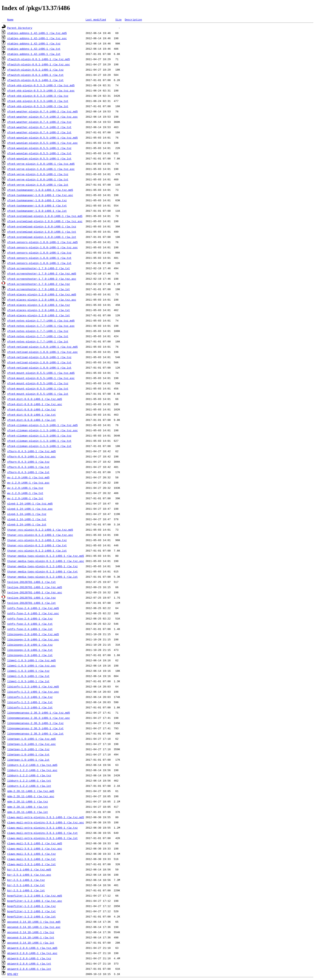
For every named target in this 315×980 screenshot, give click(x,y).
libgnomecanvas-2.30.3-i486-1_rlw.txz (35, 723)
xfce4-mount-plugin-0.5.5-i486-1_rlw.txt (38, 388)
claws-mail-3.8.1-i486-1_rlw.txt (32, 859)
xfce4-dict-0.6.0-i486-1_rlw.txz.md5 (35, 399)
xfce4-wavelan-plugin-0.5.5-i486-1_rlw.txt (39, 153)
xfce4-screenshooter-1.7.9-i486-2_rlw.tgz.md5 (42, 273)
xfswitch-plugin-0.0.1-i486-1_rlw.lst (35, 80)
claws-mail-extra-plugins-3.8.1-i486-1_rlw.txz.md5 (46, 817)
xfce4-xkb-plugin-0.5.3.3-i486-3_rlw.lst (38, 106)
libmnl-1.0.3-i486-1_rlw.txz (28, 671)
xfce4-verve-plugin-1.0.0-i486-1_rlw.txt (38, 179)
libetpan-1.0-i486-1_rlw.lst (28, 760)
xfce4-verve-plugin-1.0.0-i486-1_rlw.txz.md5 (41, 164)
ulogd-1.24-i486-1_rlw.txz (27, 514)
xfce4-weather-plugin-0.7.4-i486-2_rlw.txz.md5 (42, 111)
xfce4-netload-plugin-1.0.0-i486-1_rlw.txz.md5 (42, 347)
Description (133, 20)
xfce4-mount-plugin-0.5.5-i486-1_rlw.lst (38, 394)
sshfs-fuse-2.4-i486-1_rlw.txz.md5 (33, 608)
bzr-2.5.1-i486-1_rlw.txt (26, 885)
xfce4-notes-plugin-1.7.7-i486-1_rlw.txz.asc (41, 326)
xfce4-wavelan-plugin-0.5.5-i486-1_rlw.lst (39, 158)
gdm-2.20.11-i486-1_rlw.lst (28, 812)
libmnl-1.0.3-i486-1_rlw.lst (28, 681)
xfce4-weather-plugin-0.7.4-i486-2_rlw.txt (39, 127)
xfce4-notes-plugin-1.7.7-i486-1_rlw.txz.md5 (41, 321)
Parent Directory (20, 28)
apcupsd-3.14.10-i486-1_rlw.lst (31, 943)
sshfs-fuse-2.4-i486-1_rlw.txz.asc (33, 613)
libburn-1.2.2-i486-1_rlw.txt (29, 781)
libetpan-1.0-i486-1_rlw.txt (28, 754)
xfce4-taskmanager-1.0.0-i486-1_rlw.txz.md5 (40, 190)
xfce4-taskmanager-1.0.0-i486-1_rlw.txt (37, 205)
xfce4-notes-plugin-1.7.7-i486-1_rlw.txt (38, 336)
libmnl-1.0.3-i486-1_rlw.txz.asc (32, 666)
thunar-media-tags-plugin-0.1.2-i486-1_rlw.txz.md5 (46, 556)
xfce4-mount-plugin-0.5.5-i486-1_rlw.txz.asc (41, 378)
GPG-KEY (13, 974)
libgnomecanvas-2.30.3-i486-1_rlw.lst (35, 733)
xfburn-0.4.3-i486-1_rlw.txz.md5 (32, 451)
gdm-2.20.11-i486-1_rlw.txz (28, 801)
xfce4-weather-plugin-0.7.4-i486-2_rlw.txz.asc (42, 117)
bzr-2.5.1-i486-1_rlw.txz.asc (29, 875)
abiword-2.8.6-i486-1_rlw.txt (29, 964)
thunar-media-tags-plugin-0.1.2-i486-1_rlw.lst (42, 577)
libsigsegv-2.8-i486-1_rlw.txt (30, 650)
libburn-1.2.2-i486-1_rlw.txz (29, 775)
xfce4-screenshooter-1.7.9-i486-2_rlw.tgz (39, 284)
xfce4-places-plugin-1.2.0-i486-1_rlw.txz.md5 (42, 294)
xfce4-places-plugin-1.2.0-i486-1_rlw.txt (39, 310)
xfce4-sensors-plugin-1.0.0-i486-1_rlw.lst (39, 263)
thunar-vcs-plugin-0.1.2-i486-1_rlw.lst (37, 551)
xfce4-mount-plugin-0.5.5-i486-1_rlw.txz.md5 (41, 373)
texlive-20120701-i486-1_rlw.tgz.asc (35, 592)
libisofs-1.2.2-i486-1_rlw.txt (30, 702)
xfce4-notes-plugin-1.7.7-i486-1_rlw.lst (38, 341)
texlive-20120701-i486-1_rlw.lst (32, 603)
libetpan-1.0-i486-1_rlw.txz (28, 749)
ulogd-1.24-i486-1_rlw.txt (27, 519)
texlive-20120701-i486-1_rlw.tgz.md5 (35, 587)
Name (10, 20)
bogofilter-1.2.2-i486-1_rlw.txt (32, 911)
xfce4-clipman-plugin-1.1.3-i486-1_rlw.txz (39, 436)
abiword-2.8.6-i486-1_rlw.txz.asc (32, 953)
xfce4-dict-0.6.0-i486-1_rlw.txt (32, 415)
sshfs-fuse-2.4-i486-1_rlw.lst (30, 629)
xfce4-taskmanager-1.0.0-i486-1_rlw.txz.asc (40, 195)
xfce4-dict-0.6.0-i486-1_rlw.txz (32, 409)
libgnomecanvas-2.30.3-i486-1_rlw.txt (35, 728)
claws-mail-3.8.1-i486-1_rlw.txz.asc (35, 849)
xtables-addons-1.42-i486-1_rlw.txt (34, 49)
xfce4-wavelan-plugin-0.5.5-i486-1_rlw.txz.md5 (42, 138)
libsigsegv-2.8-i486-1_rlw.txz (30, 645)
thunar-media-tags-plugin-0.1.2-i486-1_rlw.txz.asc (46, 561)
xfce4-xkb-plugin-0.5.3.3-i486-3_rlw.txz (38, 96)
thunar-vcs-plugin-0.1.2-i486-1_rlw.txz (37, 540)
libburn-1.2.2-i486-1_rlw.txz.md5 (32, 765)
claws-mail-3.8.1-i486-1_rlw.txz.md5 (35, 843)
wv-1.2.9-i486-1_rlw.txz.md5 (28, 477)
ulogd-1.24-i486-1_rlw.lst (27, 524)
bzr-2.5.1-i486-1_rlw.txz (26, 880)
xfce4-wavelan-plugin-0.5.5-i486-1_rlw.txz (39, 148)
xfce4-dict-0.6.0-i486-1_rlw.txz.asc (35, 404)
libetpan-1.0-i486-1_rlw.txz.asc (32, 744)
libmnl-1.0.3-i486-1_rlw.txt (28, 676)
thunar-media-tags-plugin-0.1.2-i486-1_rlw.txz (42, 566)
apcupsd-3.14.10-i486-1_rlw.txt (31, 937)
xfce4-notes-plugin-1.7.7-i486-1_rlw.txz (38, 331)
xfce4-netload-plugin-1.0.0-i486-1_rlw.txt (39, 362)
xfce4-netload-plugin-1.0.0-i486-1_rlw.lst (39, 368)
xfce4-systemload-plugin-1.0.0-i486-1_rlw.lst (42, 237)
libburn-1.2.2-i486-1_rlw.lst (29, 786)
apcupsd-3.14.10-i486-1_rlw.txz (31, 932)
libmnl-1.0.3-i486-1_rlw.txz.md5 (32, 660)
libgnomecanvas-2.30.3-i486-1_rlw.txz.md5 (39, 713)
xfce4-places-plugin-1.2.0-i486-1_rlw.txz (39, 305)
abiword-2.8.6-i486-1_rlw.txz (29, 958)
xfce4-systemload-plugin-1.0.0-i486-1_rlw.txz (42, 226)
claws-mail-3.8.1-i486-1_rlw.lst (32, 864)
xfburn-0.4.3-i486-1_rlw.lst (28, 472)
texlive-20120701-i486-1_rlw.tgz (32, 598)
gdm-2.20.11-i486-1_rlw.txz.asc (31, 796)
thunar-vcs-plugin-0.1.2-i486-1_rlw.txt (37, 545)
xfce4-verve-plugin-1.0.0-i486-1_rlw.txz (38, 174)
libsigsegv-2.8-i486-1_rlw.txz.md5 (33, 634)
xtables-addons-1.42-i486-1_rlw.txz (34, 43)
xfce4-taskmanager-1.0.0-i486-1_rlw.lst (37, 211)
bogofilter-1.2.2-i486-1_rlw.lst (32, 916)
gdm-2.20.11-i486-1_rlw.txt (28, 807)
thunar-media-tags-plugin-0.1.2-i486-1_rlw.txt (42, 571)
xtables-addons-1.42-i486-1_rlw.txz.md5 (37, 33)
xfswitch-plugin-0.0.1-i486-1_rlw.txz (35, 70)
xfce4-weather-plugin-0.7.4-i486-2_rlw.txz (39, 122)
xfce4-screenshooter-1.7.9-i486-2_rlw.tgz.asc (42, 279)
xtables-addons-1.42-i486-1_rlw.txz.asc (37, 38)
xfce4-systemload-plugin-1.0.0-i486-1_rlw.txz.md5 (45, 216)
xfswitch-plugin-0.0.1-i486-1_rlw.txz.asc (39, 64)
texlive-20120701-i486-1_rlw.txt (32, 582)
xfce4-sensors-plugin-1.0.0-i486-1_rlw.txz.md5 (42, 242)
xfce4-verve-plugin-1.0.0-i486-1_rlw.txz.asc (41, 169)
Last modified (96, 20)
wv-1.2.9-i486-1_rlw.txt (25, 493)
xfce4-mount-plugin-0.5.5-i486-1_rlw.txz (38, 383)
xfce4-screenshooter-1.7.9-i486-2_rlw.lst (39, 289)
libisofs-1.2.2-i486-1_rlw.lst (30, 707)
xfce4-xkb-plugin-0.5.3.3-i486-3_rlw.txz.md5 (41, 85)
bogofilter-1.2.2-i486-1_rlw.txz (32, 906)
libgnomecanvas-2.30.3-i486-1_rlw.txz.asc (39, 718)
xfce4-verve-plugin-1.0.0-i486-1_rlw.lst (38, 185)
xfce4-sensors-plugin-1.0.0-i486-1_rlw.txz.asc (42, 247)
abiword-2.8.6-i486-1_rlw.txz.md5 (32, 948)
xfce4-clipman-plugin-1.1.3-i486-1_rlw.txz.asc (42, 430)
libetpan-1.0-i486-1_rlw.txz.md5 (32, 739)
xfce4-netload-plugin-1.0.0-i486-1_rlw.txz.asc (42, 352)
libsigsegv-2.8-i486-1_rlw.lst (30, 655)
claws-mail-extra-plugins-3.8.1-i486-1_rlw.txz (42, 828)
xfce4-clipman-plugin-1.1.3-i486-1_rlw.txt (39, 441)
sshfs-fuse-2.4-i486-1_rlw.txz (30, 618)
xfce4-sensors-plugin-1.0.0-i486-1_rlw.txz (39, 253)
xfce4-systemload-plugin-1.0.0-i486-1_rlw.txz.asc (45, 221)
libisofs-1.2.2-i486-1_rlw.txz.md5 (33, 686)
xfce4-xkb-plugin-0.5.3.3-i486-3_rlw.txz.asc (41, 90)
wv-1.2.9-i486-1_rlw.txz (25, 488)
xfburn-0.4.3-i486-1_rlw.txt (28, 467)
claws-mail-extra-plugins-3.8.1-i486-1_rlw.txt (42, 833)
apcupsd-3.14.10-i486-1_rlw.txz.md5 (34, 922)
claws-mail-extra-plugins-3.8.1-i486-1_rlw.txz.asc (46, 822)
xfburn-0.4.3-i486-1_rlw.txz (28, 462)
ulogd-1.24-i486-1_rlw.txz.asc (30, 509)
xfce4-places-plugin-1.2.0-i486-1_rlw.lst (39, 315)
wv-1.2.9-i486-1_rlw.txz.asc (28, 483)
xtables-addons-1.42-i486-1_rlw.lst (34, 54)
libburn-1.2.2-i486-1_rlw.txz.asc (32, 770)
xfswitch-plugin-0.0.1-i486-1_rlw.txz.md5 (39, 59)
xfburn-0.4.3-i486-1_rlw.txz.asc (32, 456)
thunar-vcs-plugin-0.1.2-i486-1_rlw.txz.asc (40, 535)
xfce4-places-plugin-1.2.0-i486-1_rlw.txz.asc (42, 300)
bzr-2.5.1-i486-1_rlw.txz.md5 (29, 869)
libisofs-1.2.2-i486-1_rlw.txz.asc (33, 692)
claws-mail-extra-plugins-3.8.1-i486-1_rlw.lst (42, 838)
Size (118, 20)
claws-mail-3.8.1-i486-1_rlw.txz (32, 854)
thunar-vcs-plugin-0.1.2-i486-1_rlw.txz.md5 (40, 530)
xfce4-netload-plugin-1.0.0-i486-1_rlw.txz (39, 357)
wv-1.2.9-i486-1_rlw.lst (25, 498)
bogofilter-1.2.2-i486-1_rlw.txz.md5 (35, 896)
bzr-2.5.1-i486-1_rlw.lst (26, 890)
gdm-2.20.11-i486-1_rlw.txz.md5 (31, 791)
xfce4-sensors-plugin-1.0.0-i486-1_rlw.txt (39, 258)
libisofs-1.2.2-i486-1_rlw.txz (30, 697)
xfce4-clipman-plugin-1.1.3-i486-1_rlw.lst (39, 446)
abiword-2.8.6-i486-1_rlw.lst (29, 969)
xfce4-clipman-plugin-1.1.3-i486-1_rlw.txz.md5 (42, 425)
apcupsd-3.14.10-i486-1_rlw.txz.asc (34, 927)
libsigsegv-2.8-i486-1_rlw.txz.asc (33, 639)
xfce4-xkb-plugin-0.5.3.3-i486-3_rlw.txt (38, 101)
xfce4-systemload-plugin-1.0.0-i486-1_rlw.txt (42, 232)
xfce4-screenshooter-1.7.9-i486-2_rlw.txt (39, 268)
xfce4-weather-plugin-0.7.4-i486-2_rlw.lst (39, 132)
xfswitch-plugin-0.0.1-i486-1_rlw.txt (35, 75)
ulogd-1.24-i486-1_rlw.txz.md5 (30, 503)
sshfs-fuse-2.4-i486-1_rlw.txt (30, 624)
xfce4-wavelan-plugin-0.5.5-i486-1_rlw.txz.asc (42, 143)
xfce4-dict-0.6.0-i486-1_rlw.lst (32, 420)
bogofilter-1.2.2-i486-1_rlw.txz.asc (35, 901)
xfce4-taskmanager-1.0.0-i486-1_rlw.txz (37, 200)
